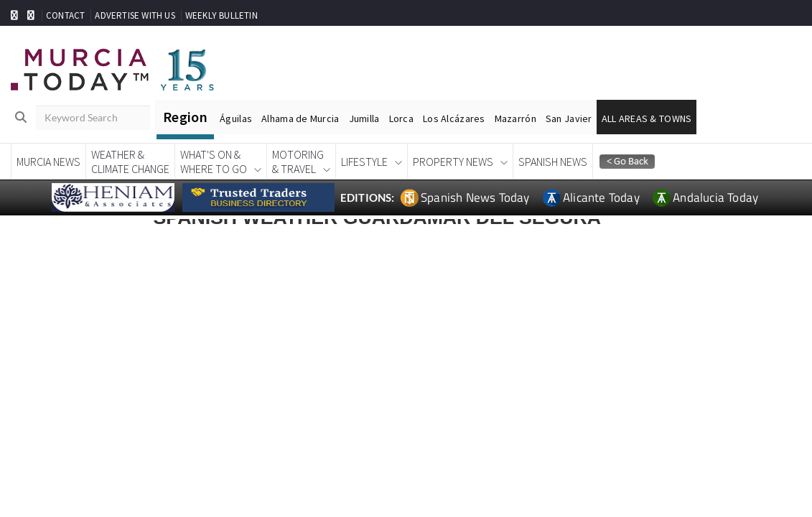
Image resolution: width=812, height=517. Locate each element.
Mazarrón (515, 118)
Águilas (236, 118)
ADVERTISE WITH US (135, 15)
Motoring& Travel (298, 162)
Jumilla (364, 118)
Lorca (401, 118)
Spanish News (553, 162)
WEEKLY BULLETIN (221, 15)
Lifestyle (364, 162)
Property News (453, 162)
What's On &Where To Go (214, 162)
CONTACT (65, 15)
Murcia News (48, 162)
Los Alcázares (454, 118)
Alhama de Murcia (300, 118)
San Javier (569, 118)
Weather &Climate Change (130, 162)
